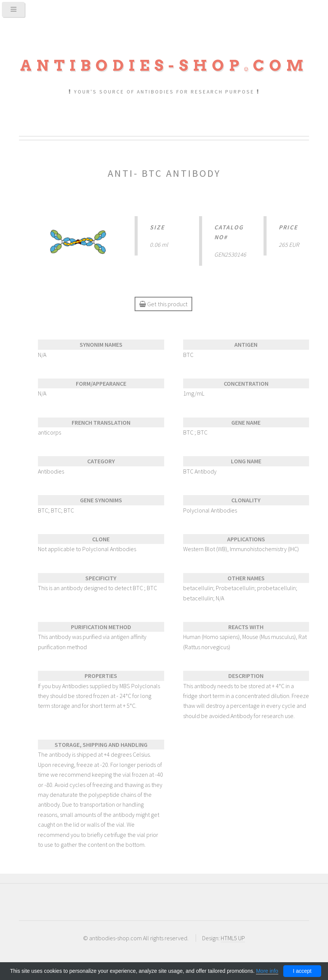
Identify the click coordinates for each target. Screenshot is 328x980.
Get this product (163, 304)
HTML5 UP (233, 938)
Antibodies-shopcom (164, 65)
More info (267, 971)
